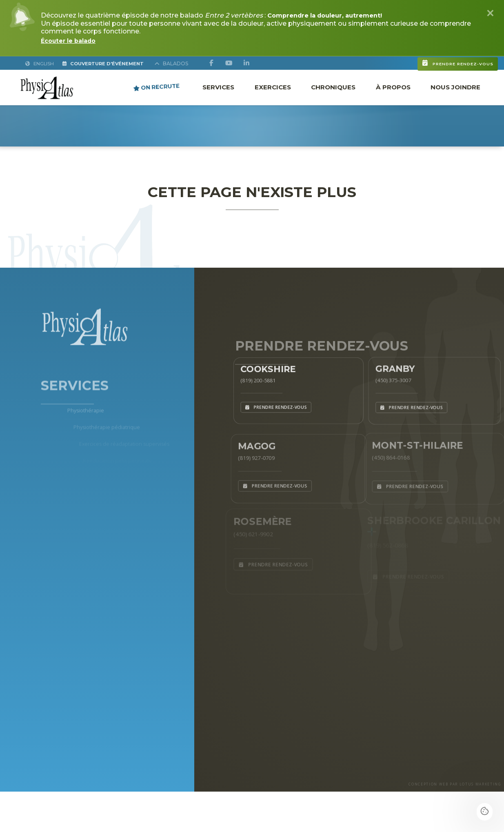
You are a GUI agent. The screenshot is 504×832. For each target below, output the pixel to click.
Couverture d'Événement (114, 63)
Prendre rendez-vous (411, 59)
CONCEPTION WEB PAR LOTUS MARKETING (439, 823)
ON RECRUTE (157, 87)
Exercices (273, 87)
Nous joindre (455, 87)
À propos (393, 87)
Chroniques (333, 87)
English (40, 63)
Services (218, 87)
